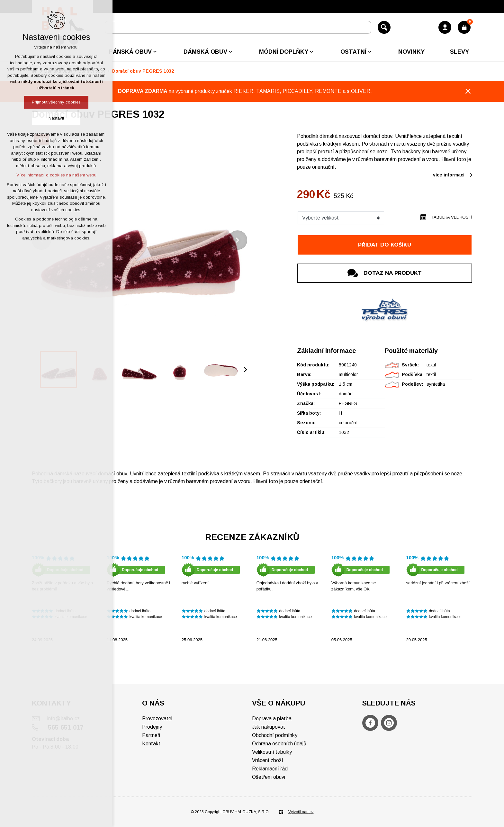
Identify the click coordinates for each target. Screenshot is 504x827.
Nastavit (56, 118)
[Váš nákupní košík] (464, 27)
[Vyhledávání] (384, 27)
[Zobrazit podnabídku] (155, 52)
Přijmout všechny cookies (56, 102)
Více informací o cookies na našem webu (56, 175)
